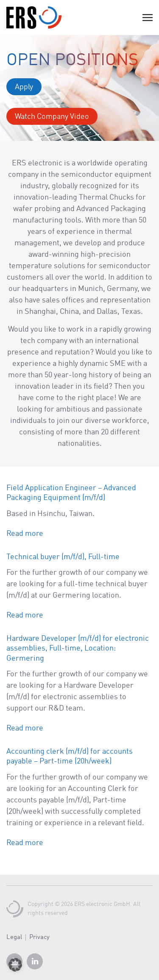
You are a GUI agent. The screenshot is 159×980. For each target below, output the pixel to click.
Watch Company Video (52, 117)
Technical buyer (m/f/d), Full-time (63, 557)
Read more (25, 534)
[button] (15, 965)
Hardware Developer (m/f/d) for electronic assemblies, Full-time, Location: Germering (78, 649)
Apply (24, 87)
